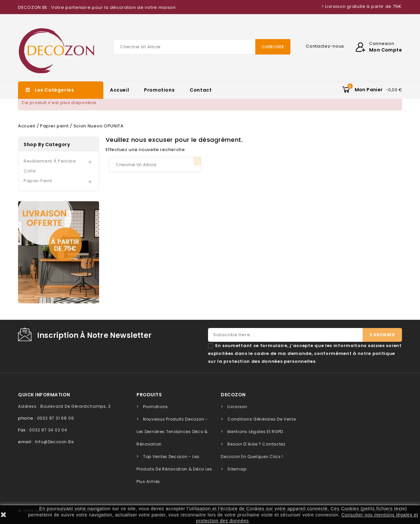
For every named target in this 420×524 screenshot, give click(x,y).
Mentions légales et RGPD (255, 432)
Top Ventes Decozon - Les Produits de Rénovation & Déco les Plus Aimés (174, 469)
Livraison (237, 407)
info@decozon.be (54, 442)
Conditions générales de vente (262, 419)
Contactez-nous (325, 46)
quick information (44, 395)
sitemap (237, 469)
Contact (201, 90)
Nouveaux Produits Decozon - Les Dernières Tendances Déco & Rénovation (172, 432)
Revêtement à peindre (50, 161)
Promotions (159, 90)
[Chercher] (202, 47)
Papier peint (38, 181)
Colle (30, 171)
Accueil (119, 90)
